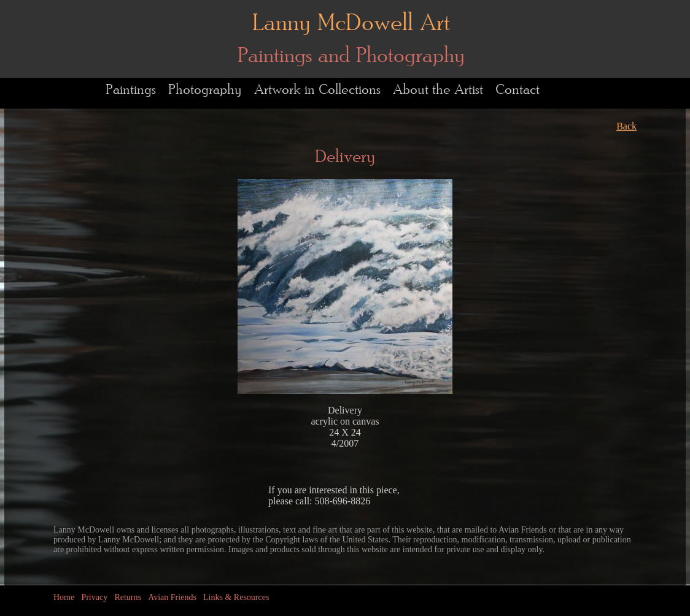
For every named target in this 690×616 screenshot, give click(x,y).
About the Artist (438, 90)
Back (626, 126)
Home (64, 597)
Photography (205, 90)
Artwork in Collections (317, 90)
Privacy (94, 597)
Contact (517, 90)
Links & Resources (236, 597)
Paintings (131, 90)
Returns (128, 597)
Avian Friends (172, 597)
